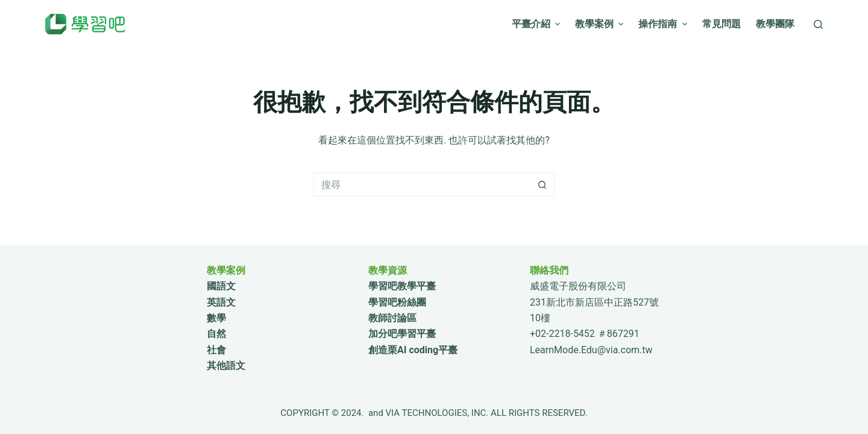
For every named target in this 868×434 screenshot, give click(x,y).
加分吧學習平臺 (402, 334)
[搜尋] (818, 24)
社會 (216, 350)
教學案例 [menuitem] (601, 24)
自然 (216, 334)
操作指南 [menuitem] (664, 24)
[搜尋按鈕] (542, 184)
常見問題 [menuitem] (722, 24)
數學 (216, 318)
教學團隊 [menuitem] (775, 24)
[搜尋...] (422, 184)
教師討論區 (392, 318)
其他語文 (226, 366)
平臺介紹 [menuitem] (537, 24)
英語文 (221, 302)
